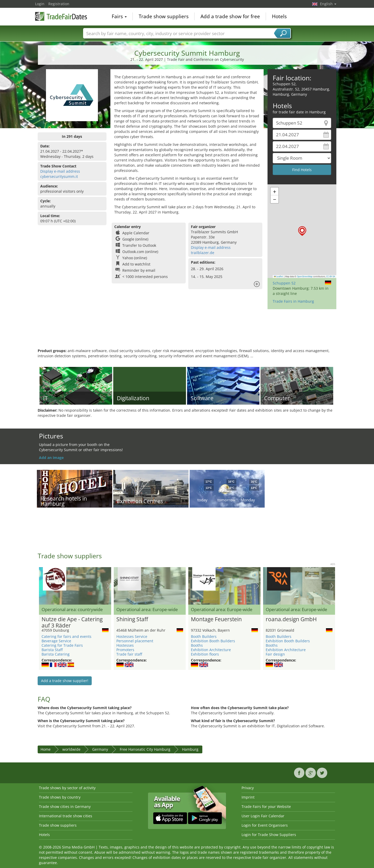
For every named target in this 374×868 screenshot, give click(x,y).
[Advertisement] (187, 331)
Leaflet (279, 276)
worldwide (71, 749)
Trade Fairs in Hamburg (293, 301)
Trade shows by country (60, 797)
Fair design (275, 654)
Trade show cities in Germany (65, 807)
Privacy (248, 788)
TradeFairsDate (61, 16)
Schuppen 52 (284, 283)
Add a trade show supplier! (65, 681)
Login (40, 4)
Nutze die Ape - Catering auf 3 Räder (72, 623)
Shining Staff (132, 619)
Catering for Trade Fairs (62, 645)
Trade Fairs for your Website (266, 807)
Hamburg (190, 749)
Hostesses (125, 645)
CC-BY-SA (331, 276)
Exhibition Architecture (211, 650)
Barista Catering (56, 654)
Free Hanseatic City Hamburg (145, 749)
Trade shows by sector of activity (67, 788)
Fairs (119, 17)
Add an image (51, 458)
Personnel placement (135, 641)
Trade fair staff (129, 654)
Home (46, 749)
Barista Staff (52, 650)
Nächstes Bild (108, 586)
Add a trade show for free (230, 17)
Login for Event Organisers (265, 825)
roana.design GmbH (291, 619)
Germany (100, 749)
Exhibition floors (205, 654)
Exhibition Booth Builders (213, 641)
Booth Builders (204, 636)
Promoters (125, 650)
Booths (197, 645)
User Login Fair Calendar (263, 816)
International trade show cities (66, 816)
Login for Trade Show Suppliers (269, 835)
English (328, 4)
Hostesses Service (132, 636)
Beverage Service (56, 641)
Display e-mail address (60, 171)
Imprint (248, 797)
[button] (302, 231)
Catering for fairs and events (66, 636)
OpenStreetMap (305, 276)
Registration (59, 4)
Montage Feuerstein (216, 619)
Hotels (279, 17)
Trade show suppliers (164, 17)
